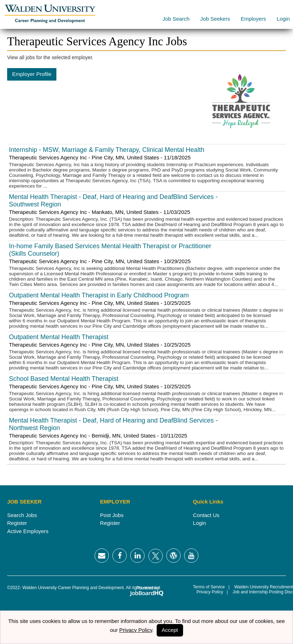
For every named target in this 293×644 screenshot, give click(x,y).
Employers (253, 19)
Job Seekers (215, 19)
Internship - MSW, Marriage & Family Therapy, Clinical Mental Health (107, 150)
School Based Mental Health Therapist (64, 379)
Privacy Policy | (211, 592)
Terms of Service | (211, 587)
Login (283, 19)
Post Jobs (112, 515)
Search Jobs (22, 515)
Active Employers (28, 531)
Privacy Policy (136, 630)
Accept (170, 630)
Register (17, 523)
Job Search (176, 19)
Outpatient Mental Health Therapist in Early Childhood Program (99, 295)
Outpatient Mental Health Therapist (59, 337)
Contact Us (206, 515)
